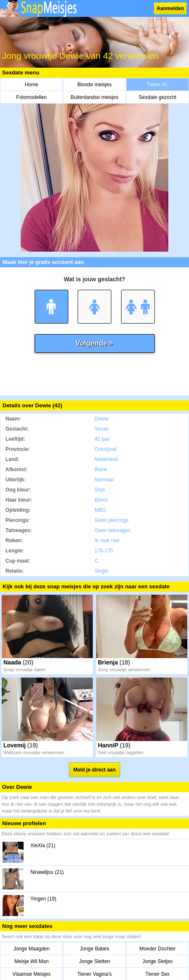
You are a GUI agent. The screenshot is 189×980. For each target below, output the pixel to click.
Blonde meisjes (94, 85)
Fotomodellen (31, 97)
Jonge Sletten (94, 961)
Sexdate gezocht (158, 97)
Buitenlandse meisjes (94, 97)
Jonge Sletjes (157, 961)
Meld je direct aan (95, 770)
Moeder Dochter (157, 949)
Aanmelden (170, 8)
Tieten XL (158, 85)
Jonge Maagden (32, 949)
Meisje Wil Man (31, 961)
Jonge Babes (94, 949)
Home (32, 85)
